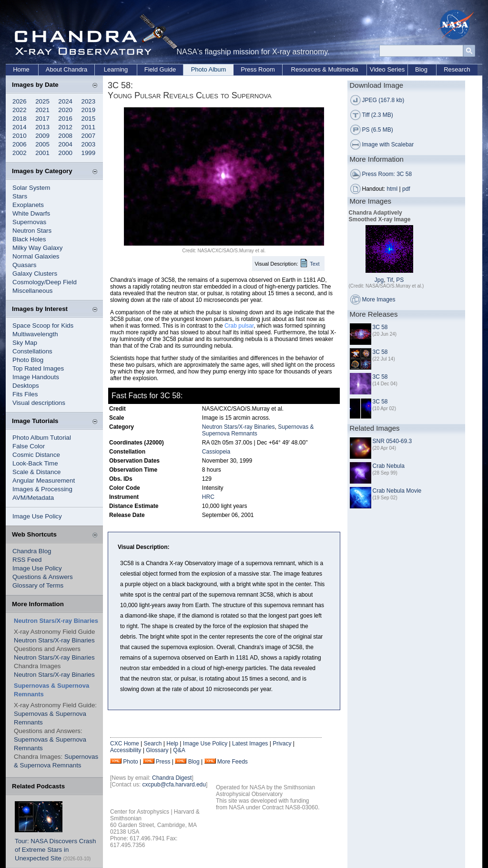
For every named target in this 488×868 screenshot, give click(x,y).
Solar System (31, 188)
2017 (42, 119)
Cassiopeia (216, 452)
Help (172, 744)
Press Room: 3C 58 (387, 174)
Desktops (26, 386)
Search (152, 744)
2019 (89, 110)
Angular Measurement (44, 480)
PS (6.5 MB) (378, 130)
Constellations (32, 351)
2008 (65, 136)
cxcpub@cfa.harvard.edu (174, 785)
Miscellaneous (32, 291)
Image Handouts (36, 377)
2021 (42, 110)
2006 (20, 144)
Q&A (179, 750)
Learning (116, 69)
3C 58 (380, 327)
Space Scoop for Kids (43, 325)
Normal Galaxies (36, 256)
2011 (89, 127)
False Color (29, 446)
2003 (89, 144)
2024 (65, 101)
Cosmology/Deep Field (45, 282)
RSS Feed (27, 560)
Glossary (157, 750)
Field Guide (160, 69)
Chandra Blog (32, 551)
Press (163, 762)
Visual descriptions (39, 403)
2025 (42, 101)
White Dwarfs (31, 213)
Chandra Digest (172, 778)
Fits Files (25, 394)
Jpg (379, 280)
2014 (20, 127)
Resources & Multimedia (325, 69)
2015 (89, 119)
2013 (42, 127)
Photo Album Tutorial (42, 438)
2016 (65, 119)
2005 (42, 144)
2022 (20, 110)
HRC (208, 497)
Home (21, 69)
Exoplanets (28, 205)
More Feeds (233, 762)
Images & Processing (42, 489)
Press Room (258, 69)
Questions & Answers (43, 577)
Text (315, 264)
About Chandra (66, 69)
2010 (20, 136)
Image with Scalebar (388, 145)
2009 (42, 136)
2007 (89, 136)
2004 (65, 144)
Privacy (282, 744)
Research (457, 69)
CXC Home (125, 744)
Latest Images (250, 744)
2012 (65, 127)
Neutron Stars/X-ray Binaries (54, 640)
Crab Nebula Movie (397, 491)
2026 (20, 101)
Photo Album (209, 69)
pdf (406, 189)
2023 (89, 101)
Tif (390, 280)
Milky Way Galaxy (37, 248)
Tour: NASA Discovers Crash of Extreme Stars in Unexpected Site (55, 850)
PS (400, 280)
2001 (42, 153)
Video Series (387, 69)
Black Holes (29, 239)
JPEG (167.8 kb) (383, 100)
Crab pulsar (239, 326)
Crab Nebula (389, 466)
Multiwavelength (35, 334)
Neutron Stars (32, 231)
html (392, 189)
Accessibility (126, 750)
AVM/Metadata (33, 498)
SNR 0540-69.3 (392, 441)
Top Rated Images (38, 368)
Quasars (24, 265)
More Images (379, 300)
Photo (130, 762)
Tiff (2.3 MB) (378, 115)
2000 (65, 153)
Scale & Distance (37, 472)
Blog (421, 69)
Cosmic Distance (36, 455)
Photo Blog (28, 360)
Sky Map (25, 343)
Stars (20, 196)
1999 (89, 153)
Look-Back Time (35, 463)
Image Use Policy (37, 516)
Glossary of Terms (38, 585)
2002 (20, 153)
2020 (65, 110)
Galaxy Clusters (35, 274)
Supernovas (29, 222)
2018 (20, 119)
